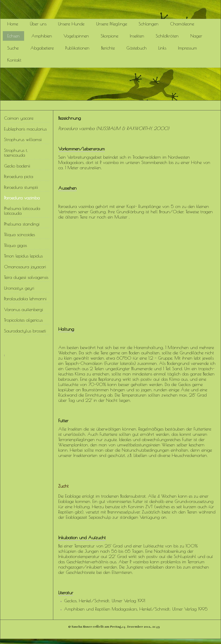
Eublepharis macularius (25, 129)
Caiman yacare (19, 118)
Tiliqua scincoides (19, 234)
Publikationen (77, 48)
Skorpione (109, 36)
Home (13, 24)
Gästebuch (136, 48)
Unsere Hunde (71, 24)
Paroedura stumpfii (21, 187)
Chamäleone (182, 24)
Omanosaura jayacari (25, 267)
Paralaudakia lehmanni (25, 299)
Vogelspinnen (76, 36)
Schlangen (149, 24)
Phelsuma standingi (22, 224)
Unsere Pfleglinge (112, 24)
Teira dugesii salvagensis (26, 277)
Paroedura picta (19, 176)
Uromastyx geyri (19, 288)
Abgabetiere (42, 48)
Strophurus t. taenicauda (16, 153)
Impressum (187, 48)
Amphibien (42, 36)
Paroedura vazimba (22, 198)
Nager (196, 36)
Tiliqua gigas (15, 245)
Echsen (13, 36)
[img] (111, 9)
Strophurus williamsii (23, 139)
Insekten (137, 36)
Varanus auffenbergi (23, 309)
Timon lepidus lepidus (23, 256)
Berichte (108, 48)
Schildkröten (167, 36)
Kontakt (14, 60)
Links (162, 48)
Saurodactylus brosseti (25, 331)
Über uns (38, 24)
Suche (13, 48)
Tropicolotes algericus (23, 320)
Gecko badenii (17, 166)
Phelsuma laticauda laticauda (22, 211)
